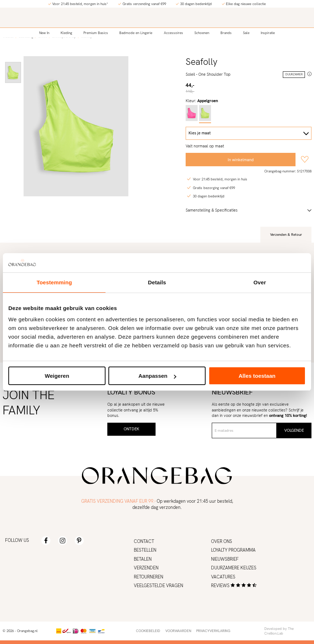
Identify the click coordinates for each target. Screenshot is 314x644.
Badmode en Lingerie (136, 33)
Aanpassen (157, 376)
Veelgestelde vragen (158, 586)
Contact (144, 541)
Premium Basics (96, 33)
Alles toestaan (257, 376)
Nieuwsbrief (225, 559)
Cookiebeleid (148, 631)
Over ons (222, 541)
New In (44, 33)
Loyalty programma (233, 550)
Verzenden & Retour (286, 235)
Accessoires (173, 33)
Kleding (66, 33)
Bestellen (145, 550)
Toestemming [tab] (54, 282)
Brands (226, 33)
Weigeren (57, 376)
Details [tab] (157, 282)
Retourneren (148, 577)
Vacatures (223, 577)
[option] (13, 72)
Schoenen (202, 33)
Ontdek (131, 429)
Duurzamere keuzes (234, 568)
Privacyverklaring (213, 631)
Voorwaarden (178, 631)
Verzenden (146, 568)
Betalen (143, 559)
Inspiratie (268, 33)
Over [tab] (260, 282)
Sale (246, 33)
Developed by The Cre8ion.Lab (279, 631)
